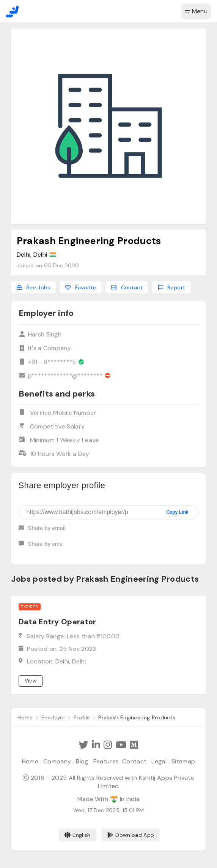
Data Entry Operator (57, 622)
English (78, 835)
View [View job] (31, 681)
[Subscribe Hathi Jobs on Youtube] (121, 745)
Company (58, 761)
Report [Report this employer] (171, 287)
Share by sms (40, 547)
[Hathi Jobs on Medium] (134, 745)
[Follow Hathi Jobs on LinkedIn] (96, 745)
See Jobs (34, 287)
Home (31, 761)
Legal (158, 761)
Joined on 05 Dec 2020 (48, 265)
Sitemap (182, 761)
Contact (134, 761)
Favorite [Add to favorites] (81, 287)
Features (106, 761)
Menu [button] (196, 11)
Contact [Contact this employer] (127, 287)
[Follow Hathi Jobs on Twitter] (84, 745)
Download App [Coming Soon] (131, 835)
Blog (82, 761)
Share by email (42, 532)
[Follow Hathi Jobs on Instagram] (108, 745)
